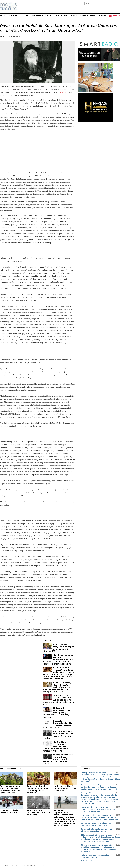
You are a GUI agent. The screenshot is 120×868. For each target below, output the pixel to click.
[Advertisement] (20, 654)
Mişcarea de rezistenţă (21, 7)
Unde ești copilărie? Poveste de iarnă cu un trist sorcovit (65, 788)
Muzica (93, 16)
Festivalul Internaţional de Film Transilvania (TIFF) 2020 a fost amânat (58, 724)
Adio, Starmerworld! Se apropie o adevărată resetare (95, 856)
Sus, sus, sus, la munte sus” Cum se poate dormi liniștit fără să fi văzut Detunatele (11, 790)
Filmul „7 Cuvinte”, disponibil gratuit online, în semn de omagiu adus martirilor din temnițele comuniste (57, 687)
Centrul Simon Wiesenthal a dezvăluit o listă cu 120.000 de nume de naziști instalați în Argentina (57, 746)
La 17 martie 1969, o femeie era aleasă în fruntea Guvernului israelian (58, 735)
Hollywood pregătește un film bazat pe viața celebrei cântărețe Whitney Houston (57, 713)
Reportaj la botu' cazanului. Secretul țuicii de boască (39, 813)
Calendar (55, 16)
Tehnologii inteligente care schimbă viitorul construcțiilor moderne (97, 830)
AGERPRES (19, 36)
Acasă (3, 16)
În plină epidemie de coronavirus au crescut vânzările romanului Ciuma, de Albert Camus (58, 759)
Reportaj (103, 16)
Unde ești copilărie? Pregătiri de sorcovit (10, 811)
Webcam (116, 16)
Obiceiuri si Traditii (40, 16)
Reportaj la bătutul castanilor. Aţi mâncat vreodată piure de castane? (37, 790)
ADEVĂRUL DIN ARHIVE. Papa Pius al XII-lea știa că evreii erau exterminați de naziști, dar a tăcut (58, 700)
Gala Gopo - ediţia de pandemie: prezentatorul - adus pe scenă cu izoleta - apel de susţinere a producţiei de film (58, 659)
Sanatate (84, 16)
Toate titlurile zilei (87, 861)
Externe (25, 16)
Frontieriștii (14, 16)
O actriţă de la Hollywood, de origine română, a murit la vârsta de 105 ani (58, 648)
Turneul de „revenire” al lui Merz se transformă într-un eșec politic (96, 824)
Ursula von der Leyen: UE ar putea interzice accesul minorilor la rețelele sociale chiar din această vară (100, 809)
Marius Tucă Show (69, 16)
